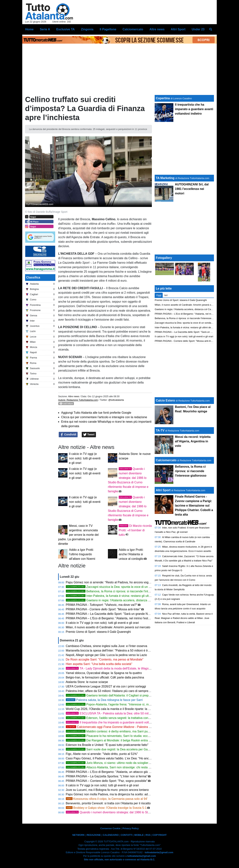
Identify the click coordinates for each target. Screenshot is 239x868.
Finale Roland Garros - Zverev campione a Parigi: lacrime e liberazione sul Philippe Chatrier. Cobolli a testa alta (194, 506)
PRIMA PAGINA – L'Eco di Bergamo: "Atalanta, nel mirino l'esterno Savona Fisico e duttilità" (127, 618)
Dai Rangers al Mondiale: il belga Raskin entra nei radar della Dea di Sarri (125, 740)
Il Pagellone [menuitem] (108, 29)
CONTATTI (127, 835)
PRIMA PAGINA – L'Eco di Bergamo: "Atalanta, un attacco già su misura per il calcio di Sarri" (127, 772)
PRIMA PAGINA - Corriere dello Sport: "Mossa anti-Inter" (185, 341)
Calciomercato (166, 460)
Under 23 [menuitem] (198, 29)
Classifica (33, 277)
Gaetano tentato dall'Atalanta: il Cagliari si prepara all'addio (115, 695)
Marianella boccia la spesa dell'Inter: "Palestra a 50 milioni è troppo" (111, 650)
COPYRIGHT (160, 835)
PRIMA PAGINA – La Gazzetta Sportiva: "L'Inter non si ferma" (107, 776)
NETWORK (79, 835)
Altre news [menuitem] (157, 29)
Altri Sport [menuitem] (178, 29)
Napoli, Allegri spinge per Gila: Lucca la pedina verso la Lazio (106, 655)
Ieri (166, 295)
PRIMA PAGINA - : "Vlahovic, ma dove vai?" (102, 605)
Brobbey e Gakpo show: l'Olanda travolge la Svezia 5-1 (106, 808)
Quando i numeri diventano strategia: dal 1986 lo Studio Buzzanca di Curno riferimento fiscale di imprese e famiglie (149, 812)
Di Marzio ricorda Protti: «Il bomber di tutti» (135, 530)
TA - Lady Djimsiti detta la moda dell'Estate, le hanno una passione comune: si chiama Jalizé (146, 668)
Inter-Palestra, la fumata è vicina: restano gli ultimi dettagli (114, 596)
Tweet (89, 435)
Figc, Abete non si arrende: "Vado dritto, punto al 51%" (102, 754)
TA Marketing (165, 178)
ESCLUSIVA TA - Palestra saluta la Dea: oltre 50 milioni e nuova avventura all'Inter (127, 713)
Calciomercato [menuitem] (133, 29)
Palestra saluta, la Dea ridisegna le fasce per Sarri (104, 700)
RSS (148, 835)
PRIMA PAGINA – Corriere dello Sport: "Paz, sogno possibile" (107, 781)
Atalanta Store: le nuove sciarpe (87, 682)
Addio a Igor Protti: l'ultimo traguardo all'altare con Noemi (82, 554)
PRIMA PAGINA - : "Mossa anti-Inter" (103, 609)
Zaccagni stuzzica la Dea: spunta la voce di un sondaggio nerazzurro (122, 587)
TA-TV (160, 430)
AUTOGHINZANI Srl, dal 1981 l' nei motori (192, 189)
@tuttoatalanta (116, 400)
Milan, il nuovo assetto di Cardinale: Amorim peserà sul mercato (108, 627)
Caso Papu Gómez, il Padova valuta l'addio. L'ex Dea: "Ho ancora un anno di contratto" (124, 758)
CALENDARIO (111, 835)
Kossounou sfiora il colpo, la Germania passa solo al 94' (107, 799)
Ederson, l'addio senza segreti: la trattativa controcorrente (114, 718)
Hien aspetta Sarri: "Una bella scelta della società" (99, 664)
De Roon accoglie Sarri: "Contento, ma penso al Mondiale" (105, 659)
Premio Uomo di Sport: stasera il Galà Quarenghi (98, 632)
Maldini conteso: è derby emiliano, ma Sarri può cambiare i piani (119, 731)
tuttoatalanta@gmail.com (159, 852)
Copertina (163, 98)
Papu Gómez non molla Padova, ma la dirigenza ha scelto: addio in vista (114, 794)
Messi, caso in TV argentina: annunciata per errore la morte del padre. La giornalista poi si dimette (78, 535)
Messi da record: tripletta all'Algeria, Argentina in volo (193, 441)
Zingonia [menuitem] (87, 29)
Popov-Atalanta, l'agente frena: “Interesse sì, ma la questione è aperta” (123, 704)
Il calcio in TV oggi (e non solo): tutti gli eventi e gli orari (85, 458)
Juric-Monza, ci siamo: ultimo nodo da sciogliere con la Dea (115, 763)
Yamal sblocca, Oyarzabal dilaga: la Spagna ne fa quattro (104, 673)
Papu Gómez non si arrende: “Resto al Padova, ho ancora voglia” (109, 582)
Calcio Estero (165, 400)
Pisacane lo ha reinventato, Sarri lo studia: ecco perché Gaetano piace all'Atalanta (131, 736)
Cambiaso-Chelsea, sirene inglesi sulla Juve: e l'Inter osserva (107, 646)
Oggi (159, 295)
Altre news (74, 396)
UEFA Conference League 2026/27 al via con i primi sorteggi (106, 686)
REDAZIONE (94, 835)
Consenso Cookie (110, 828)
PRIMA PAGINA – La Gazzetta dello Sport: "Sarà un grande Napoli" (111, 614)
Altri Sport (163, 490)
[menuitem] (211, 29)
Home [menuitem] (29, 29)
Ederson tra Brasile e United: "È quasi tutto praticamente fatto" (107, 745)
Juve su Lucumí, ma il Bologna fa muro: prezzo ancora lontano (107, 790)
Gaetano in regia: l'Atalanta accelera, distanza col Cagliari (114, 600)
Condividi (68, 435)
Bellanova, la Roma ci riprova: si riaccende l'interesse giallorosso (119, 591)
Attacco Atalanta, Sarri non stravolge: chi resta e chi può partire (118, 767)
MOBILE (139, 835)
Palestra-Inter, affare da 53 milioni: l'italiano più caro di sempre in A (110, 691)
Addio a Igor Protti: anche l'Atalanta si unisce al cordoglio (131, 554)
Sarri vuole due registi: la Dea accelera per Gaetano (111, 749)
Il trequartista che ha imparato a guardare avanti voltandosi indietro (117, 722)
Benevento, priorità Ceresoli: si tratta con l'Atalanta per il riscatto (108, 803)
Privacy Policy (131, 828)
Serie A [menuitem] (45, 29)
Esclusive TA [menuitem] (65, 29)
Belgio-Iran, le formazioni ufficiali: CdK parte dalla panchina (105, 677)
